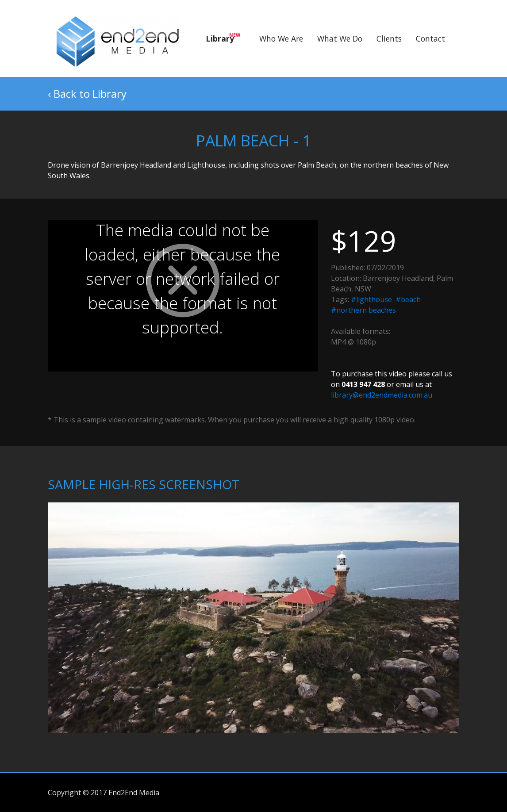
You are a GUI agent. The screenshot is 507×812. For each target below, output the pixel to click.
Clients (389, 38)
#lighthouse (371, 299)
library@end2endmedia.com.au (382, 395)
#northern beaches (363, 310)
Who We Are (281, 38)
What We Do (340, 38)
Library (223, 38)
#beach (408, 299)
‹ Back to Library (87, 94)
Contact (430, 38)
